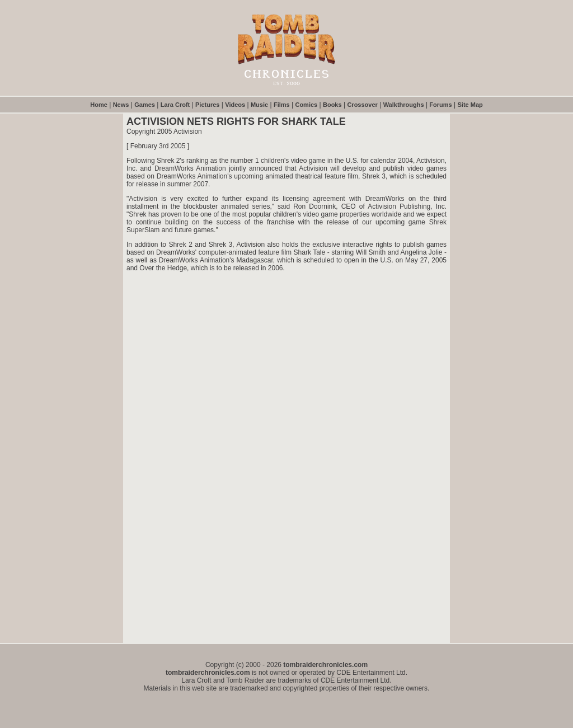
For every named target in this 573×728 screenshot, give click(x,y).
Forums (440, 105)
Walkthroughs (404, 105)
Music (259, 105)
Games (145, 105)
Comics (306, 105)
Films (282, 105)
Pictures (207, 105)
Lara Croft (175, 105)
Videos (235, 105)
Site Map (470, 105)
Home (99, 105)
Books (332, 105)
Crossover (362, 105)
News (121, 105)
